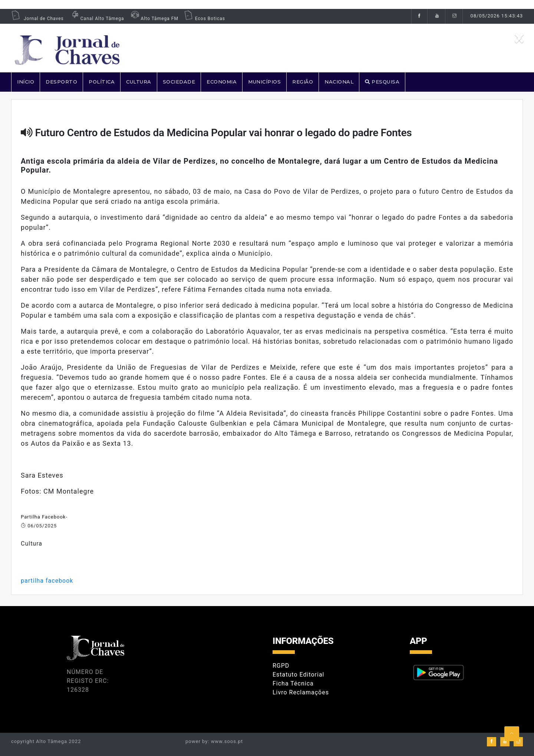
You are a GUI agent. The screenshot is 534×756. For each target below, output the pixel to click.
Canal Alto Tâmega (97, 19)
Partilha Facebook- (44, 517)
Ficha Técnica (293, 683)
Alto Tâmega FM (154, 19)
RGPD (281, 666)
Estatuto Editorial (298, 675)
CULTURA (139, 82)
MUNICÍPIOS (264, 82)
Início (26, 82)
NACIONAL (339, 82)
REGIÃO (303, 82)
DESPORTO (61, 82)
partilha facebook (47, 581)
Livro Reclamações (301, 692)
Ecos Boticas (205, 19)
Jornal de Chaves (37, 19)
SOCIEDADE (179, 82)
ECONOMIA (222, 82)
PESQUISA (382, 82)
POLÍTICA (102, 82)
